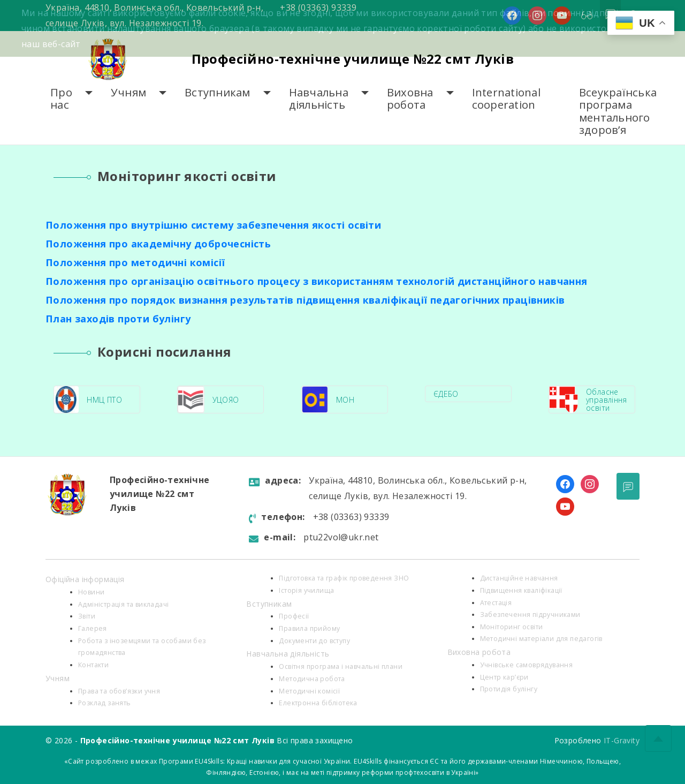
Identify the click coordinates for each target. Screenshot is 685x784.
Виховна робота (410, 99)
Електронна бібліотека (318, 703)
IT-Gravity (622, 740)
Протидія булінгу (509, 689)
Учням (128, 92)
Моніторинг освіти (512, 627)
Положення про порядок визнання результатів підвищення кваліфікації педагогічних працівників (305, 300)
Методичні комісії (309, 691)
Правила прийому (309, 628)
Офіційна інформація (85, 579)
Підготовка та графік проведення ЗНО (344, 578)
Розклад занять (105, 703)
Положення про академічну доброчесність (158, 244)
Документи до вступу (314, 641)
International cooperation (506, 99)
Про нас (61, 99)
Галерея (93, 628)
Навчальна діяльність (319, 99)
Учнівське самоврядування (527, 665)
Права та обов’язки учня (119, 691)
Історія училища (306, 590)
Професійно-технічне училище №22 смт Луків (353, 59)
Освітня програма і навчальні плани (341, 666)
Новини (91, 592)
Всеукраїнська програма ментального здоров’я (618, 111)
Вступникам (218, 92)
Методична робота (312, 679)
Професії (294, 616)
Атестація (496, 603)
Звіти (87, 616)
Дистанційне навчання (519, 578)
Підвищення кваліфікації (521, 590)
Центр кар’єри (504, 677)
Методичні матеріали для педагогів (541, 639)
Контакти (93, 665)
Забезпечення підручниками (530, 615)
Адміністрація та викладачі (123, 604)
